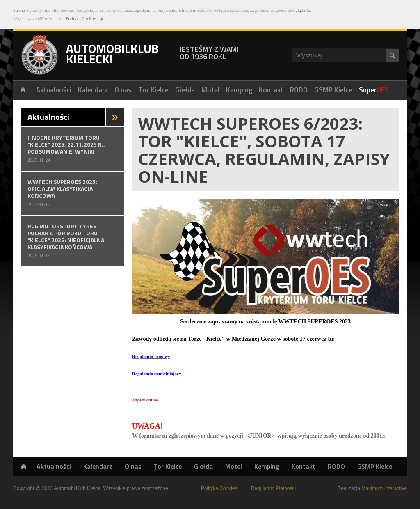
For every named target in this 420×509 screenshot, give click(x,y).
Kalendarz (98, 466)
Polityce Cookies (81, 18)
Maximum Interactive (384, 488)
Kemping (267, 466)
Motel (234, 466)
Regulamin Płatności (273, 488)
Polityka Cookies (219, 488)
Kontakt (304, 466)
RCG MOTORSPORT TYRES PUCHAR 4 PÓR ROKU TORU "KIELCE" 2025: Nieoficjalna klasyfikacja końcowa (73, 241)
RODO (336, 466)
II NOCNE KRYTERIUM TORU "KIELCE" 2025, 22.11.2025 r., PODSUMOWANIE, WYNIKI (73, 148)
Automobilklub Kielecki (40, 55)
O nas (133, 466)
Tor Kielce (168, 466)
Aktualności (54, 466)
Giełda (203, 466)
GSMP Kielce (375, 466)
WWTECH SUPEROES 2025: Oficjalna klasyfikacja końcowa (73, 193)
